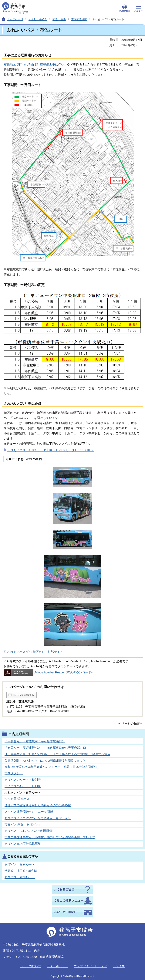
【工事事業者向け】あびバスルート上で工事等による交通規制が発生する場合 (57, 754)
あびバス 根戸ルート (20, 864)
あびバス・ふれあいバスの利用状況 (29, 831)
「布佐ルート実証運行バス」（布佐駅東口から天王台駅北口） (47, 748)
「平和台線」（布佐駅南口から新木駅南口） (35, 741)
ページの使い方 (30, 966)
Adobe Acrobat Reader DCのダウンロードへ (49, 672)
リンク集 (119, 966)
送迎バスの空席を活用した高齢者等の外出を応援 (38, 805)
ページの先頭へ (132, 724)
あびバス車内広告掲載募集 (23, 844)
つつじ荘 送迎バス (17, 799)
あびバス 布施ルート (20, 877)
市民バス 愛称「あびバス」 (23, 825)
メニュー (138, 8)
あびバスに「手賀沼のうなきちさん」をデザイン (38, 818)
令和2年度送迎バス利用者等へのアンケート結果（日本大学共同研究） (52, 767)
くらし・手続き (38, 19)
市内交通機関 (79, 19)
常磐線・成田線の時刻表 (21, 871)
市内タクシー (14, 773)
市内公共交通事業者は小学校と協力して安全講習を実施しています (50, 837)
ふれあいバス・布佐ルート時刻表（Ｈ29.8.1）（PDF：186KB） (51, 450)
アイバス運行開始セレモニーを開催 (29, 812)
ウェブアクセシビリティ (90, 966)
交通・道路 (59, 19)
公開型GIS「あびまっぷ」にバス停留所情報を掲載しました (45, 761)
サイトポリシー (57, 966)
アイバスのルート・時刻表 (23, 786)
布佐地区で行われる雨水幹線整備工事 (29, 64)
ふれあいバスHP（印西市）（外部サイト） (37, 652)
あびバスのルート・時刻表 (23, 780)
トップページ (15, 19)
